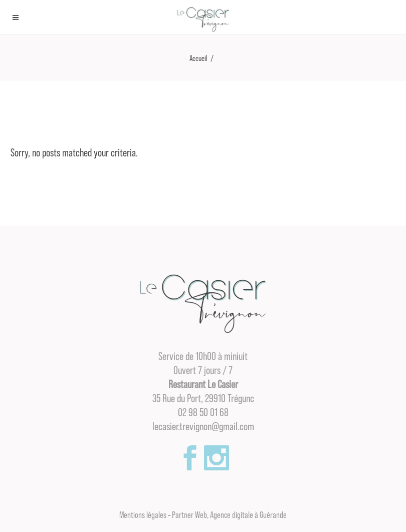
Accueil (198, 59)
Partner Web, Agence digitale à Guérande (229, 515)
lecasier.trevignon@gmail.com (203, 427)
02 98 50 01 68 (203, 413)
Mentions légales (143, 515)
